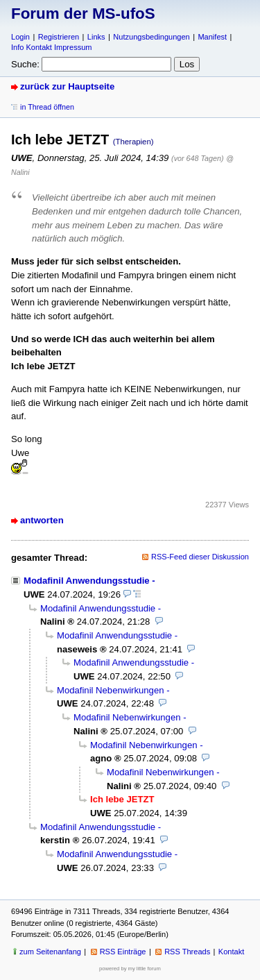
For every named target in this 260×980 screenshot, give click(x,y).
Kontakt (231, 952)
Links (96, 37)
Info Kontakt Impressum (52, 47)
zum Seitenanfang (50, 952)
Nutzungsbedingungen (151, 37)
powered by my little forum (130, 969)
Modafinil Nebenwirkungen (111, 690)
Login (20, 37)
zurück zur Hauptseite (67, 86)
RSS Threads (187, 952)
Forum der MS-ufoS (83, 14)
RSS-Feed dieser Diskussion (200, 557)
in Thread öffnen (47, 107)
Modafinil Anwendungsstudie (87, 581)
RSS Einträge (123, 952)
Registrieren (59, 37)
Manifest (212, 37)
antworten (42, 520)
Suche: (25, 64)
